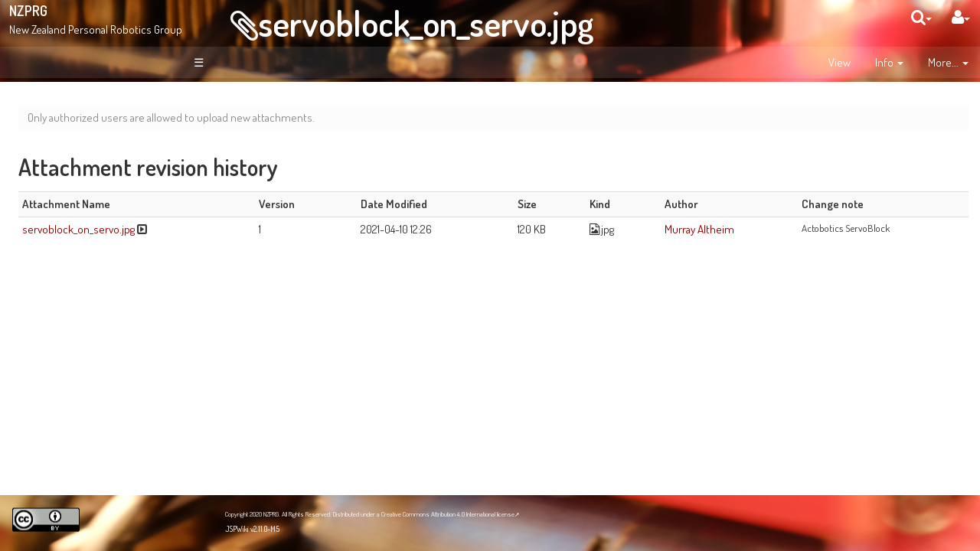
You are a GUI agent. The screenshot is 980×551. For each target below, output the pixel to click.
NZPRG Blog (71, 429)
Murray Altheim (766, 229)
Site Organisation (93, 213)
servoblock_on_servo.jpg (426, 23)
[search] (921, 17)
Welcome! (66, 110)
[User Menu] (961, 17)
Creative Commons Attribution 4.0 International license (448, 514)
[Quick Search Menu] (921, 17)
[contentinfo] (889, 63)
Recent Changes (92, 230)
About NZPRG (84, 180)
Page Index (82, 246)
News (67, 196)
